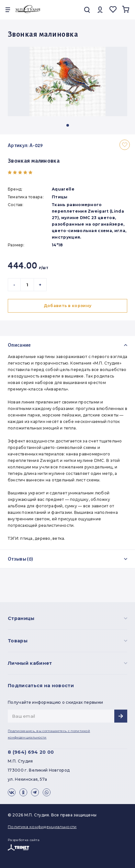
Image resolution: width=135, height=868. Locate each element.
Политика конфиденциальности (42, 827)
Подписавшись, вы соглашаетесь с (49, 734)
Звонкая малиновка (34, 161)
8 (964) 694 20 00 (31, 752)
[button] (68, 125)
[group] (67, 81)
